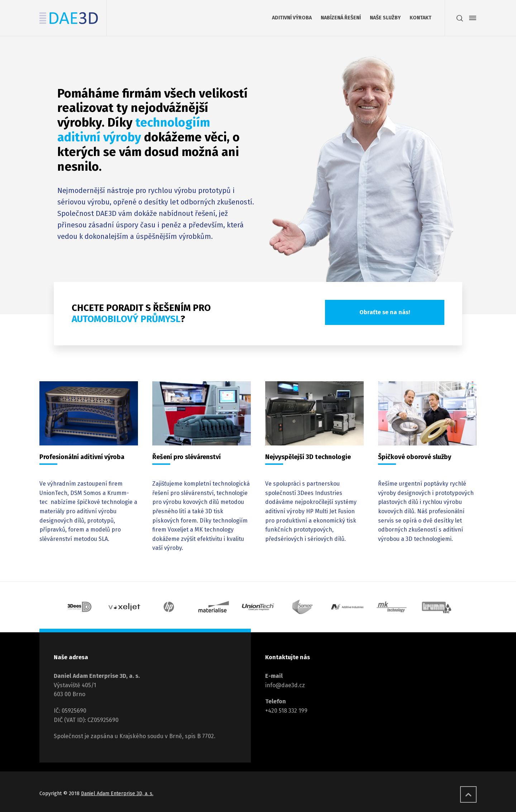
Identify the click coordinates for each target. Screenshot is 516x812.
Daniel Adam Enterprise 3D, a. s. (117, 794)
